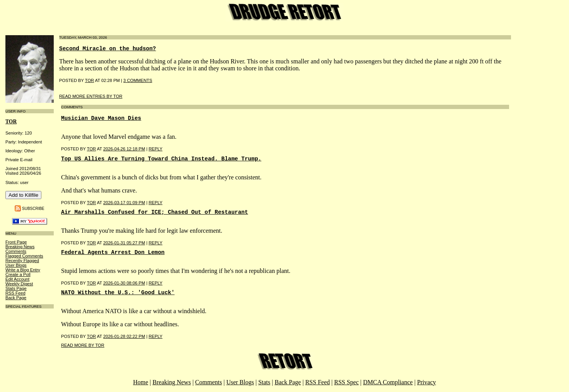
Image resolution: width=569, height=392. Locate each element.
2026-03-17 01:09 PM (124, 203)
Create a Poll (18, 274)
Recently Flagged (22, 261)
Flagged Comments (24, 256)
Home (141, 382)
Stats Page (16, 288)
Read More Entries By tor (91, 96)
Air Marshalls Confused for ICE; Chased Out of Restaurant (155, 212)
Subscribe (33, 208)
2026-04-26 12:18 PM (124, 149)
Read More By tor (83, 345)
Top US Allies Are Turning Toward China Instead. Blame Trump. (161, 159)
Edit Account (17, 279)
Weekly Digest (19, 284)
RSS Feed (15, 293)
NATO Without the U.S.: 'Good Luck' (118, 293)
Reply (155, 149)
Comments (16, 251)
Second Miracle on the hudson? (107, 49)
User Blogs (16, 265)
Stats (264, 382)
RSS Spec (346, 382)
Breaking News (20, 247)
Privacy (427, 382)
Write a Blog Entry (23, 270)
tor (11, 122)
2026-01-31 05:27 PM (124, 243)
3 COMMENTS (138, 80)
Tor (89, 80)
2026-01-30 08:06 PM (124, 283)
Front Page (16, 242)
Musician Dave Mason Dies (101, 118)
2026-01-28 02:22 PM (124, 336)
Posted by (74, 149)
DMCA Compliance (388, 382)
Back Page (16, 298)
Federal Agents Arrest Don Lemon (113, 252)
